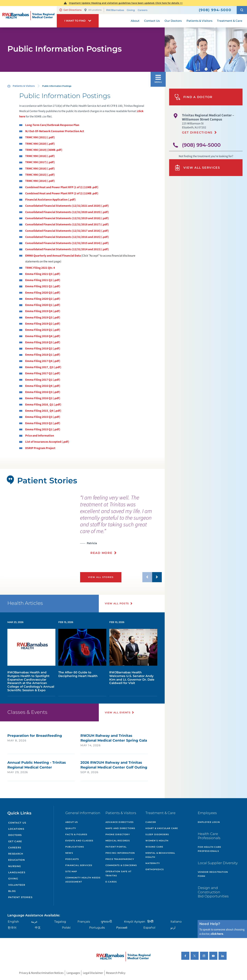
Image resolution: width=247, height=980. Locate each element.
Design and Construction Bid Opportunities (213, 892)
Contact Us (17, 823)
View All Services (197, 168)
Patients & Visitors (24, 86)
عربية (34, 921)
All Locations (93, 10)
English (13, 921)
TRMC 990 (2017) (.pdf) (40, 162)
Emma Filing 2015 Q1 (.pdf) (43, 429)
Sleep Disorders (157, 834)
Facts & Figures (76, 834)
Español (149, 927)
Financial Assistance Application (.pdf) (50, 200)
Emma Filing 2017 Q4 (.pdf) (43, 361)
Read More (101, 553)
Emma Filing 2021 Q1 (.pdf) (43, 286)
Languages (17, 872)
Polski (66, 927)
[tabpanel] (37, 542)
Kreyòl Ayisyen (135, 921)
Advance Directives (120, 822)
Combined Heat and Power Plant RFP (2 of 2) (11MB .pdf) (62, 193)
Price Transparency (120, 859)
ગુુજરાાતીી (106, 921)
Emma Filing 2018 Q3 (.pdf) (43, 342)
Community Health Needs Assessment (83, 880)
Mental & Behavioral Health (160, 855)
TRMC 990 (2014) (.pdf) (40, 181)
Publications (75, 847)
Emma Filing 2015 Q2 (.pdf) (43, 423)
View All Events (118, 712)
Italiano (176, 921)
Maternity (153, 863)
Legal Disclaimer (93, 973)
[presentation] (121, 527)
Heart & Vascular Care (162, 828)
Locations (16, 829)
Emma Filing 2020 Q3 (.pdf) (43, 293)
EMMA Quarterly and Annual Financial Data (53, 256)
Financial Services (79, 865)
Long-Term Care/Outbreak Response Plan (52, 125)
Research (16, 854)
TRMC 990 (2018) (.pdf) (40, 156)
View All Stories (101, 577)
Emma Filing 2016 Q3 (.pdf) (43, 392)
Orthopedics (155, 869)
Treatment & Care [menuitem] (230, 21)
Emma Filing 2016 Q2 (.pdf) (43, 398)
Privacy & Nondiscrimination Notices (41, 973)
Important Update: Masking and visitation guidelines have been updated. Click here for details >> (126, 3)
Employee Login (209, 822)
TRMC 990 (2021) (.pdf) (40, 137)
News (69, 853)
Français (84, 921)
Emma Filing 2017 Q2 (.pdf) (43, 373)
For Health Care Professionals (209, 849)
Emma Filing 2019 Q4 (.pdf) (43, 311)
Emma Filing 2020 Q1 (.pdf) (43, 305)
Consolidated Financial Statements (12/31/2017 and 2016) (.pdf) (67, 231)
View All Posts (117, 603)
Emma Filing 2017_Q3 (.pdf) (43, 367)
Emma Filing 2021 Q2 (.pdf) (43, 280)
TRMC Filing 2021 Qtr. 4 (40, 268)
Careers (143, 10)
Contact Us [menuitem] (152, 21)
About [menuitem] (135, 21)
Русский (122, 927)
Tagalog (60, 921)
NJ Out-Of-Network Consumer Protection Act (55, 131)
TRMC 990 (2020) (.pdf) (40, 144)
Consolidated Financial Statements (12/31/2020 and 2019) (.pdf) (67, 212)
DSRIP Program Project (40, 448)
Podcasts (72, 859)
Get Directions (70, 10)
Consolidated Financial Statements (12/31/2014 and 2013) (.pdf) (67, 249)
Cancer (151, 822)
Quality (71, 828)
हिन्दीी (150, 921)
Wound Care (154, 847)
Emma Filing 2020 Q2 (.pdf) (43, 299)
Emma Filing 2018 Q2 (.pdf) (43, 349)
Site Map (71, 871)
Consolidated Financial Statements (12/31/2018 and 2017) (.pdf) (67, 224)
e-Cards (111, 882)
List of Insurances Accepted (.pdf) (47, 442)
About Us (72, 822)
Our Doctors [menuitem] (173, 21)
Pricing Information (120, 853)
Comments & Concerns (121, 865)
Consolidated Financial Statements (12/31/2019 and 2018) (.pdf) (67, 218)
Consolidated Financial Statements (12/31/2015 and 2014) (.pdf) (67, 243)
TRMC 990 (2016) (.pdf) (40, 169)
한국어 (12, 927)
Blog (12, 891)
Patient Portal (116, 847)
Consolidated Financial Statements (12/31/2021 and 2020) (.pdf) (67, 206)
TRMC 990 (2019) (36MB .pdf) (44, 150)
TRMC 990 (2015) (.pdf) (40, 175)
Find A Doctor (193, 97)
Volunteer (17, 885)
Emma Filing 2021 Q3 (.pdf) (43, 274)
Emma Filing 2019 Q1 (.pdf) (43, 330)
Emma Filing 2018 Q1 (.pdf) (43, 355)
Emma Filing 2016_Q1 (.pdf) (43, 405)
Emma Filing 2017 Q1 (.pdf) (43, 380)
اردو (173, 927)
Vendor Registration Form (213, 874)
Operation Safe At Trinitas (118, 873)
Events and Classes (79, 841)
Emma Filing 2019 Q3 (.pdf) (43, 317)
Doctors (15, 835)
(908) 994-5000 (201, 145)
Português (97, 927)
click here (217, 934)
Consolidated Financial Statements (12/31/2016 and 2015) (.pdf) (67, 237)
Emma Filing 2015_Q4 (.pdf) (43, 411)
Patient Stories (20, 897)
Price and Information (40, 436)
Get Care (15, 841)
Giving (131, 10)
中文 (38, 927)
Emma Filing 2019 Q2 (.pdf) (43, 324)
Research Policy (116, 973)
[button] (242, 10)
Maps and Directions (120, 828)
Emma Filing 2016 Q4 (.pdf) (43, 386)
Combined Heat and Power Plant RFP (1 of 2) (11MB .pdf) (62, 187)
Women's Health (157, 841)
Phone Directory (118, 834)
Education (17, 860)
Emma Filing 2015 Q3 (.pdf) (43, 417)
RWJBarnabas (115, 10)
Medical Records (118, 841)
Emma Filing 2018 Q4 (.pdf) (43, 336)
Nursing (15, 866)
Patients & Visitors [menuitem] (199, 21)
